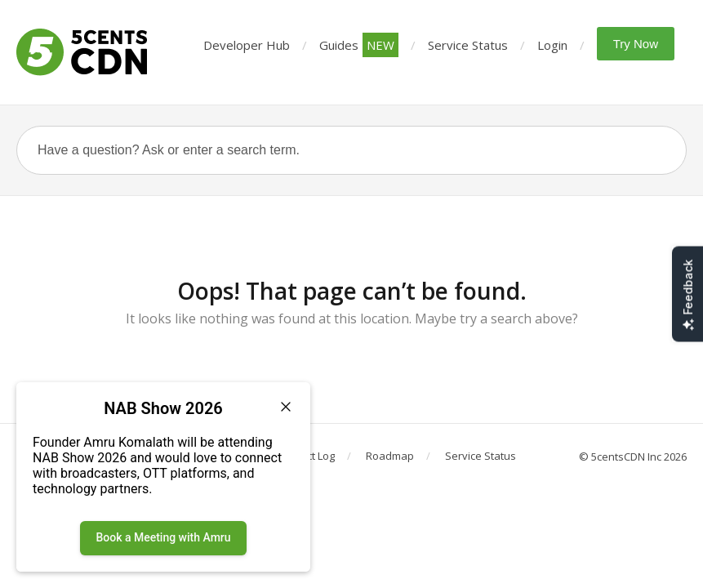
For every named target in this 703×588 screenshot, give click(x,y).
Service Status (468, 45)
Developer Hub (247, 45)
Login (552, 45)
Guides (359, 45)
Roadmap (390, 456)
